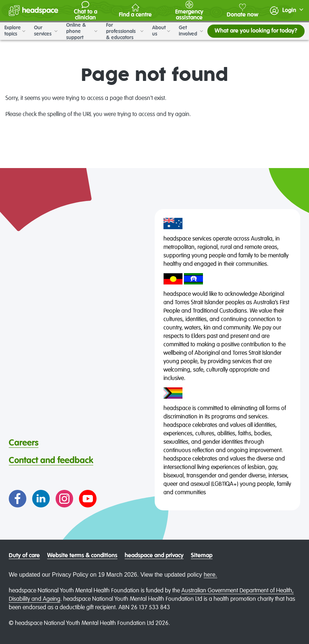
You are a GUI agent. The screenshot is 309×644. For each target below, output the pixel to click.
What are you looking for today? (256, 31)
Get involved (191, 31)
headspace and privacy (154, 556)
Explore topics (15, 31)
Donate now (242, 11)
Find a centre (135, 11)
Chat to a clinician (86, 11)
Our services (46, 31)
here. (210, 575)
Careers (24, 443)
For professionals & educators (125, 31)
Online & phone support (82, 31)
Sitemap (202, 556)
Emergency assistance (189, 11)
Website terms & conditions (82, 556)
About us (161, 31)
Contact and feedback (51, 461)
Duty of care (24, 556)
